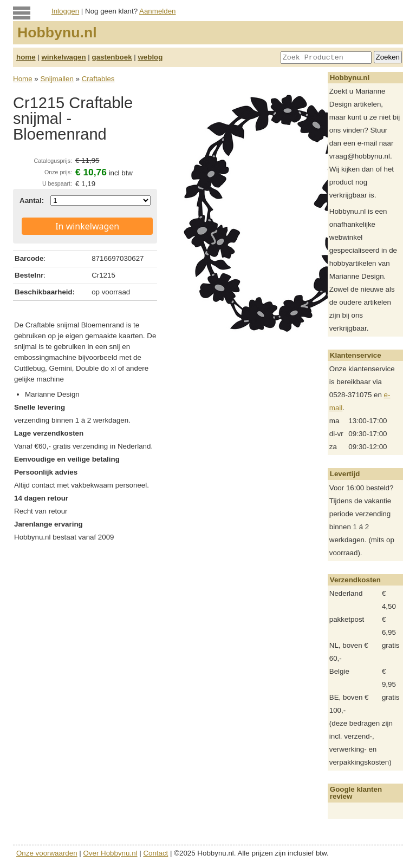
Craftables (98, 79)
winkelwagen (63, 57)
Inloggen (65, 11)
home (26, 57)
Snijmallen (57, 79)
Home (23, 79)
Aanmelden (157, 11)
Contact (155, 853)
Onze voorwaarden (47, 853)
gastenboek (112, 57)
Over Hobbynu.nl (110, 853)
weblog (150, 57)
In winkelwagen (87, 226)
